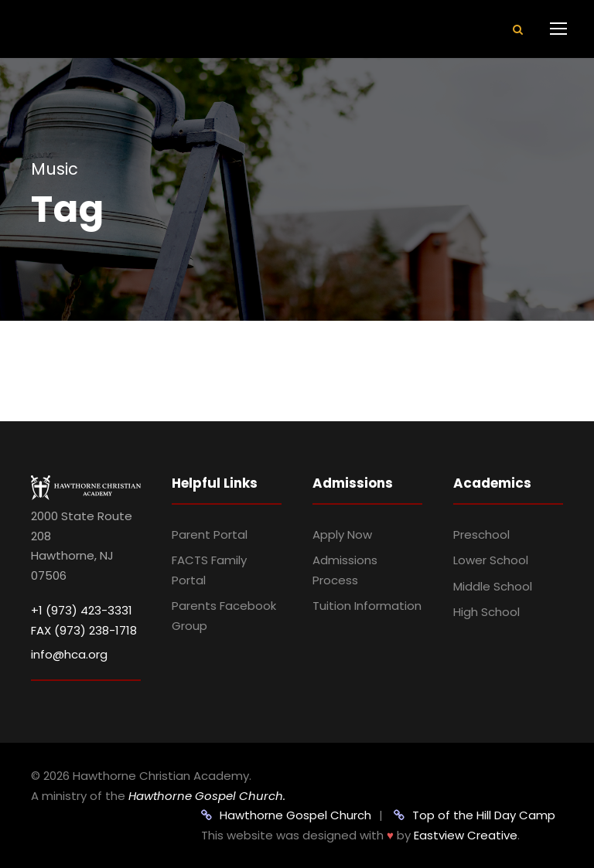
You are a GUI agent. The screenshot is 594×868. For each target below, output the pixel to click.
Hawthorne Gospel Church (286, 815)
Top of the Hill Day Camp (475, 815)
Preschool (481, 534)
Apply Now (342, 534)
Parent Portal (210, 534)
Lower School (491, 560)
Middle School (493, 586)
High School (486, 612)
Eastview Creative (466, 835)
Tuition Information (367, 606)
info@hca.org (69, 654)
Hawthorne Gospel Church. (207, 796)
